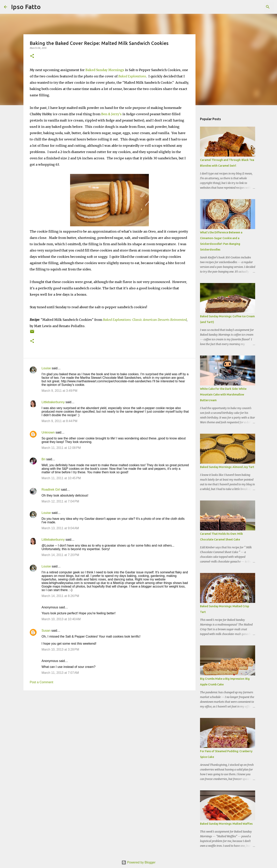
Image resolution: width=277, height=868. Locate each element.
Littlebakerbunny (53, 402)
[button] (32, 56)
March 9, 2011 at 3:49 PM (59, 391)
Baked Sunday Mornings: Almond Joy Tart (227, 467)
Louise (46, 368)
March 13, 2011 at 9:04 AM (60, 528)
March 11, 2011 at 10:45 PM (61, 478)
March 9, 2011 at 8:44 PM (59, 421)
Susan (46, 631)
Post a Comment (41, 682)
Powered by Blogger (138, 862)
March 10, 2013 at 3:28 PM (60, 649)
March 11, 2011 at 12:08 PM (61, 448)
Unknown (48, 432)
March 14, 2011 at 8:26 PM (60, 596)
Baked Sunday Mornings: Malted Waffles (226, 824)
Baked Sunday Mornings (105, 70)
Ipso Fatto (26, 7)
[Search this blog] (253, 7)
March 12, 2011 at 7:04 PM (60, 501)
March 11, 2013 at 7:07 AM (60, 673)
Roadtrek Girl (51, 490)
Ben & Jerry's (111, 114)
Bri (44, 459)
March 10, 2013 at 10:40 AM (61, 619)
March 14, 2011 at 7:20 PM (60, 555)
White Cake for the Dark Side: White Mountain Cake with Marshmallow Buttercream (223, 395)
